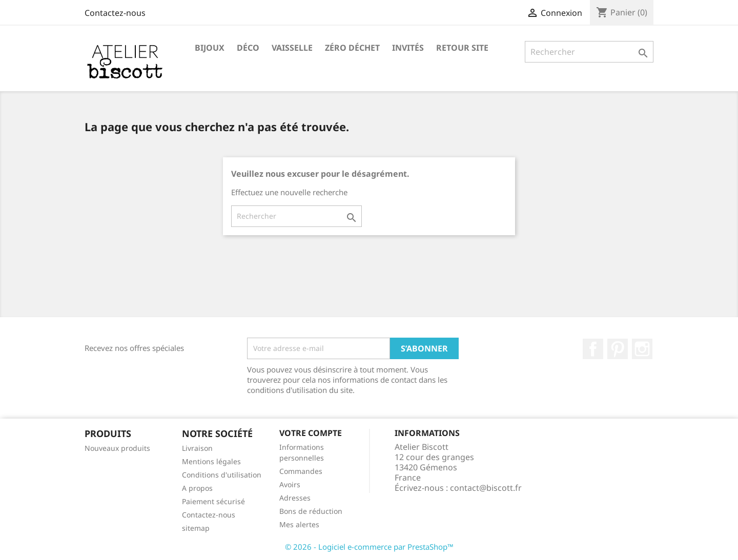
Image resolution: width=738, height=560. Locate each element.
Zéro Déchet (352, 48)
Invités (408, 48)
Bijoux (210, 48)
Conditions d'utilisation (222, 475)
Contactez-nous (115, 13)
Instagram (642, 349)
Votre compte (311, 433)
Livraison (197, 448)
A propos (197, 488)
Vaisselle (292, 48)
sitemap (196, 528)
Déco (248, 48)
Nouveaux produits (117, 448)
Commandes (301, 471)
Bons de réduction (311, 511)
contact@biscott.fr (486, 488)
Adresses (295, 498)
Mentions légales (211, 461)
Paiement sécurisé (213, 501)
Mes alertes (299, 524)
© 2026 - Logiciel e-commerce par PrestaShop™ (369, 547)
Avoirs (290, 484)
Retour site (462, 48)
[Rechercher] (589, 52)
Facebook (593, 349)
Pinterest (618, 349)
